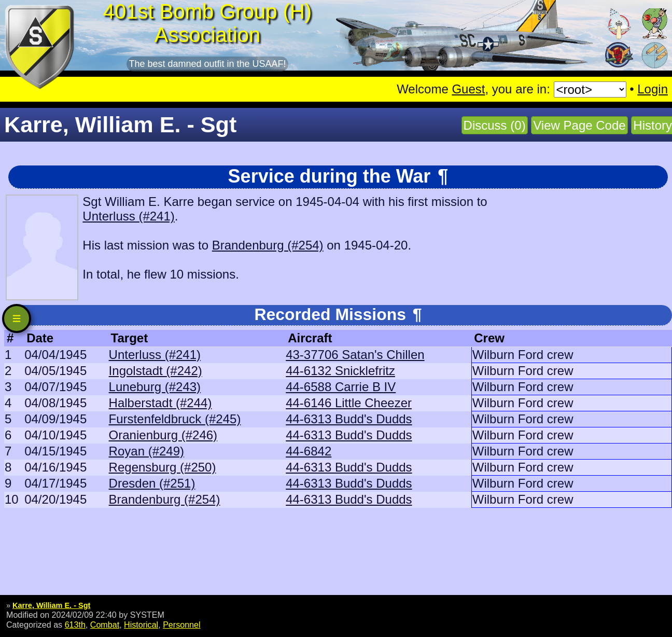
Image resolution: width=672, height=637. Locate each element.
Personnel (181, 625)
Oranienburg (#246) (163, 435)
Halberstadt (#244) (160, 403)
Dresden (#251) (152, 483)
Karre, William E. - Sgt (51, 605)
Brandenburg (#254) (268, 245)
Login (653, 89)
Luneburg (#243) (155, 387)
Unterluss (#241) (128, 216)
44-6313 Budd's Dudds (349, 419)
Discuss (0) (495, 125)
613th (75, 625)
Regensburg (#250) (163, 467)
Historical (141, 625)
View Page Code (579, 125)
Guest (468, 89)
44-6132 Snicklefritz (340, 371)
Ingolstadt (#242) (156, 371)
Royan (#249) (146, 451)
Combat (105, 625)
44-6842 (309, 451)
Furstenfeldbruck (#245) (175, 419)
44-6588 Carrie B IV (341, 387)
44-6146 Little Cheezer (349, 403)
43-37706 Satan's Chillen (355, 355)
